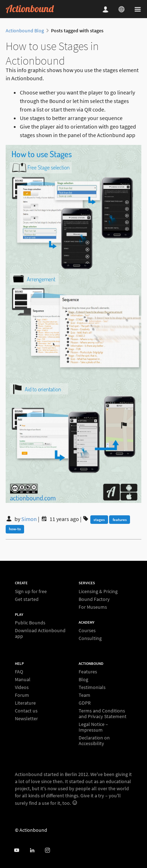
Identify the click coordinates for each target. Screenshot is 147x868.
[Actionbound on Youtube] (16, 850)
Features (88, 672)
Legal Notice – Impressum (93, 727)
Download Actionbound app (40, 633)
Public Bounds (30, 623)
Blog (83, 679)
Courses (87, 631)
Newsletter (26, 718)
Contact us (26, 711)
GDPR (85, 703)
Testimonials (92, 687)
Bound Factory (94, 599)
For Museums (93, 607)
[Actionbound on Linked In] (32, 850)
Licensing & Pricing (98, 592)
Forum (22, 695)
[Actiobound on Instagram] (47, 850)
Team (84, 695)
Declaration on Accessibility (94, 740)
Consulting (90, 638)
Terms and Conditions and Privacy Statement (103, 714)
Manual (23, 679)
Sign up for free (31, 592)
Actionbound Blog (25, 31)
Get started (27, 599)
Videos (22, 687)
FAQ (19, 672)
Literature (25, 703)
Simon (29, 519)
